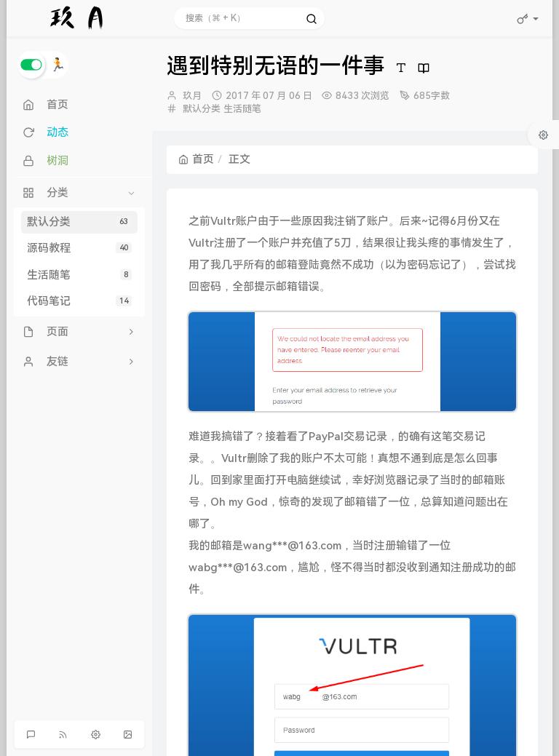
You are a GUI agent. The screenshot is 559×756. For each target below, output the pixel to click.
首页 (196, 159)
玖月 (192, 96)
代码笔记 (79, 301)
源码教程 (79, 248)
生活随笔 (79, 275)
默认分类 (79, 222)
